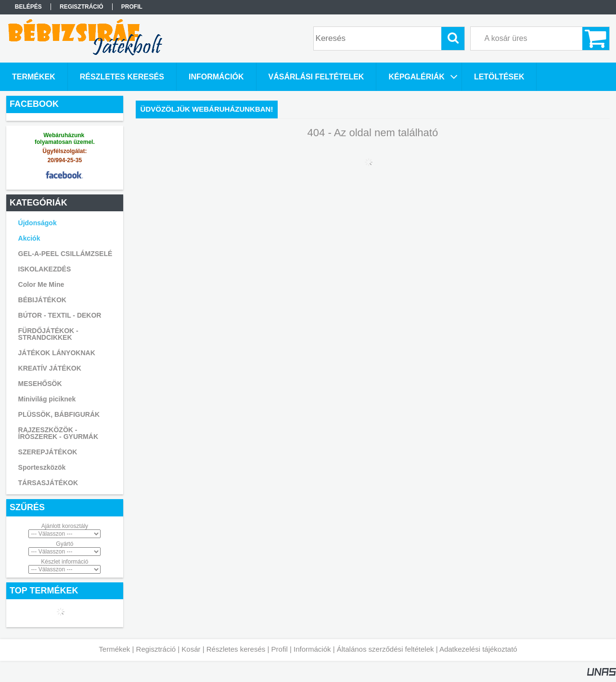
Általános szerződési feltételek (385, 649)
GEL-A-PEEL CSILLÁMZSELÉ (65, 254)
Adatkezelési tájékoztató (478, 649)
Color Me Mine (41, 284)
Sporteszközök (42, 467)
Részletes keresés (236, 649)
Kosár (191, 649)
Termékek (114, 649)
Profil (280, 649)
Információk (312, 649)
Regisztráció (156, 649)
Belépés (28, 7)
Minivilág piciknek (47, 399)
